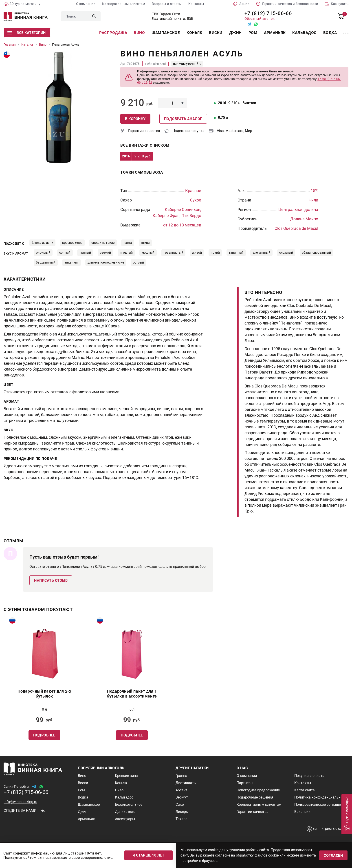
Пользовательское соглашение (320, 804)
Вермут (182, 797)
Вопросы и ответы (167, 4)
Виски (216, 33)
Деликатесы (125, 812)
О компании (86, 4)
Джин (235, 33)
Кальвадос (304, 33)
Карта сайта (305, 790)
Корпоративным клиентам (124, 4)
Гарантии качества (253, 812)
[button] (346, 814)
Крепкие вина (126, 776)
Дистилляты (186, 783)
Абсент (181, 790)
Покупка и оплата (309, 776)
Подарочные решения (255, 797)
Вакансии (302, 812)
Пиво (119, 790)
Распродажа (113, 33)
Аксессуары (125, 819)
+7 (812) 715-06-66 (267, 13)
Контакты (196, 4)
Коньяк (194, 33)
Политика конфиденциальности (321, 797)
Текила (181, 819)
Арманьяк (275, 33)
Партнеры (245, 783)
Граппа (181, 776)
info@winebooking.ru (20, 802)
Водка (330, 33)
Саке (180, 804)
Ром (253, 33)
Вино (139, 33)
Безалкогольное (129, 804)
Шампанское (166, 33)
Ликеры (182, 812)
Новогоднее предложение (258, 790)
